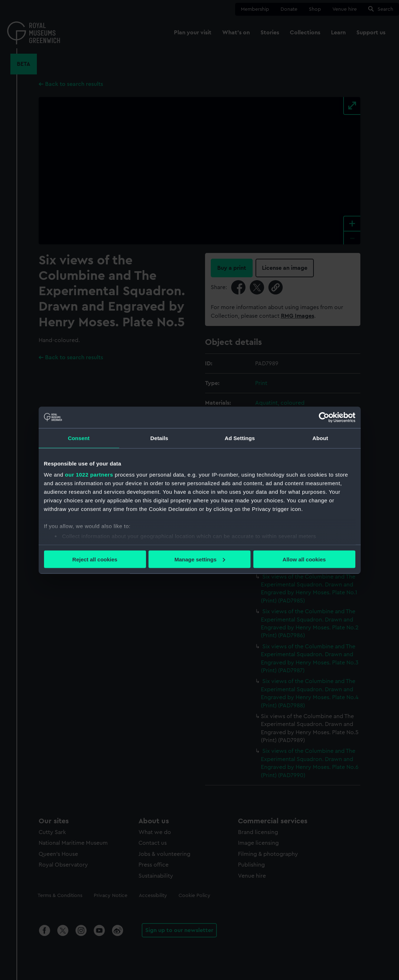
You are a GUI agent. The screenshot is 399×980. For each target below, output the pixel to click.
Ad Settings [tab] (240, 438)
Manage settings (200, 559)
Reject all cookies (95, 559)
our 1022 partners (89, 475)
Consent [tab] (79, 438)
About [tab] (320, 438)
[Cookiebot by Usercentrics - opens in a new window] (324, 417)
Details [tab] (159, 438)
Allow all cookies (304, 559)
